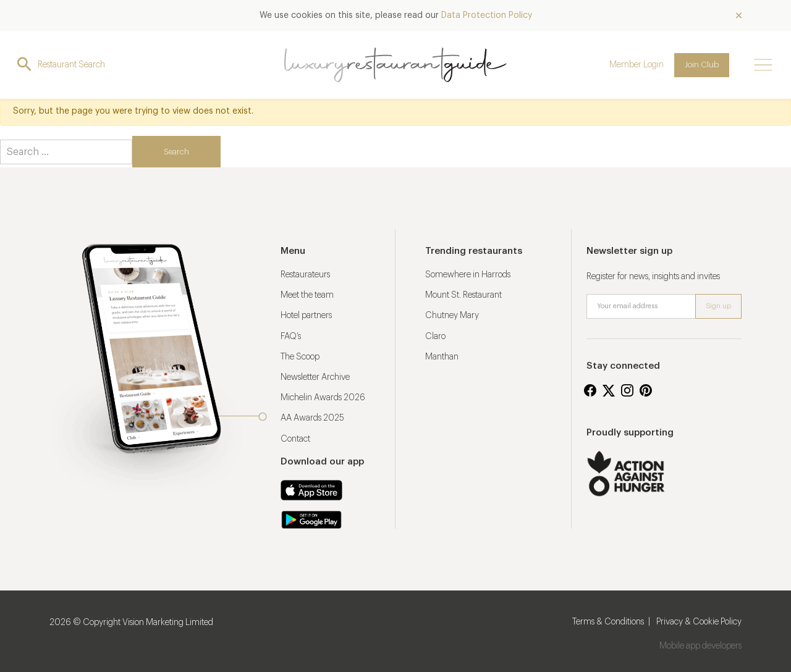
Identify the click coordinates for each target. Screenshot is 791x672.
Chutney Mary (452, 316)
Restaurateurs (305, 275)
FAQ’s (291, 337)
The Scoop (300, 357)
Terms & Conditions (608, 622)
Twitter (609, 390)
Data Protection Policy (487, 15)
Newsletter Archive (315, 377)
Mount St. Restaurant (463, 295)
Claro (435, 337)
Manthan (442, 357)
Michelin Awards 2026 (323, 398)
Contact (295, 439)
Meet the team (307, 295)
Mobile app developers (700, 646)
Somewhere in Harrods (468, 275)
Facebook (590, 390)
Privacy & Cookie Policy (699, 622)
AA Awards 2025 (312, 418)
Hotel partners (306, 316)
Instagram (627, 390)
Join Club (702, 65)
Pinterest (646, 390)
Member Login (637, 65)
